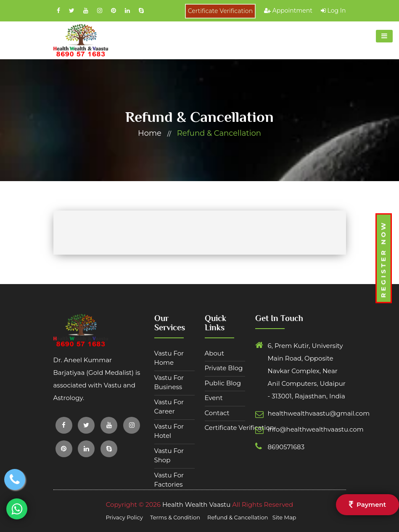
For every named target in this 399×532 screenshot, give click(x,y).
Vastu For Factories (169, 480)
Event (214, 398)
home (150, 133)
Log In (333, 11)
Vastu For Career (169, 407)
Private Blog (224, 368)
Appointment (288, 11)
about (215, 353)
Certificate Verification (220, 11)
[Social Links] (59, 11)
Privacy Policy (125, 517)
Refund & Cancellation (219, 133)
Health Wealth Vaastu (196, 504)
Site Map (284, 517)
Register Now (383, 259)
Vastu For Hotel (169, 431)
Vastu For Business (169, 382)
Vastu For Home (169, 358)
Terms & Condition (176, 517)
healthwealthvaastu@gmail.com (289, 413)
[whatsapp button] (17, 509)
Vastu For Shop (169, 456)
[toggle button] (384, 36)
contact (217, 413)
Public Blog (223, 383)
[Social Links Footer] (64, 425)
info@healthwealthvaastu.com (289, 429)
